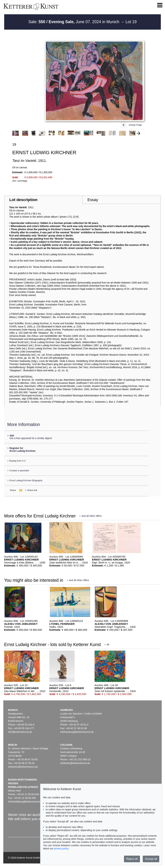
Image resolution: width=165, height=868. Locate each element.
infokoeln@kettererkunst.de (75, 763)
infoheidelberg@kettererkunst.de (26, 802)
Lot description (23, 200)
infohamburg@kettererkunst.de (77, 732)
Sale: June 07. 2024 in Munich (74, 22)
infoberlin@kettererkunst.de (23, 767)
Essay (93, 200)
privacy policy (61, 848)
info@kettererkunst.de (20, 732)
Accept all (151, 859)
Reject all (132, 859)
